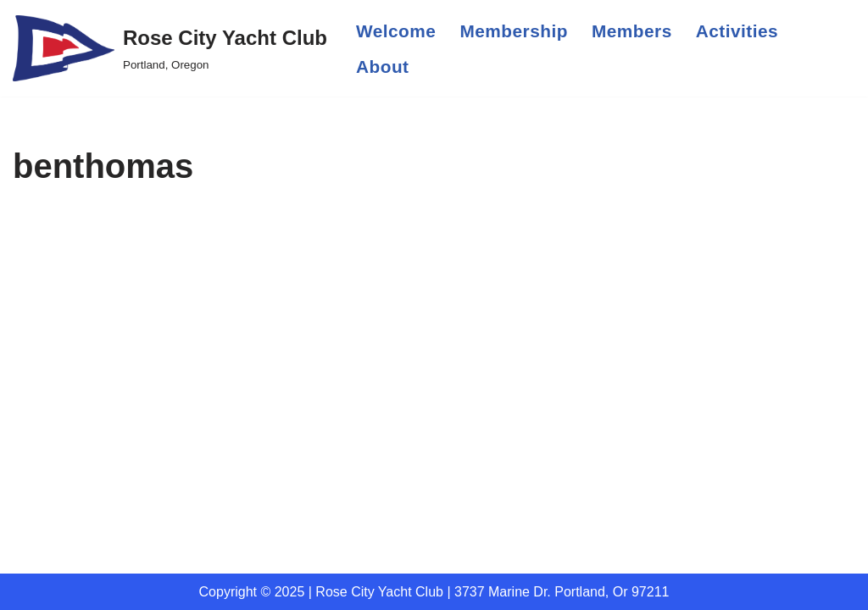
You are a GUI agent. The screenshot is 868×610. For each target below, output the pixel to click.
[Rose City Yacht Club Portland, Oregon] (170, 48)
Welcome (396, 31)
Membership (514, 31)
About (383, 67)
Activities (737, 31)
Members (632, 31)
